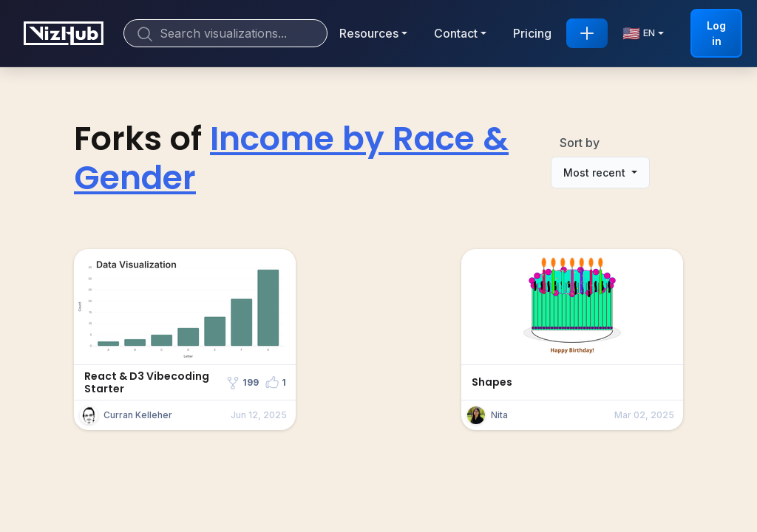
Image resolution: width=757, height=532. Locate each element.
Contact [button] (456, 33)
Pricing (532, 33)
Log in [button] (716, 33)
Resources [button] (369, 33)
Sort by (580, 143)
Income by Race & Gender (291, 158)
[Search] (225, 33)
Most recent (596, 173)
